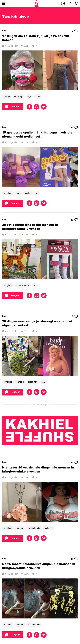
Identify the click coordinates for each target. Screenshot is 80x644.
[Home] (36, 3)
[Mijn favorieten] (71, 3)
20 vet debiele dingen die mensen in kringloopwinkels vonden (30, 227)
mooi (38, 97)
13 (74, 220)
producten (33, 382)
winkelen (48, 528)
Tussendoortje (40, 405)
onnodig (20, 382)
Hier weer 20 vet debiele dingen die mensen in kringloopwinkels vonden (38, 469)
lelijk (29, 97)
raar (18, 193)
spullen (28, 193)
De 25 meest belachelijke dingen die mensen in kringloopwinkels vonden (39, 566)
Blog (4, 31)
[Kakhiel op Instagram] (63, 3)
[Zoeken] (77, 3)
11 (74, 128)
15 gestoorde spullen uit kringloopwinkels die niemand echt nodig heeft (37, 134)
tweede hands (23, 285)
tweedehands (34, 528)
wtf (37, 193)
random (20, 528)
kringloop (18, 97)
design (7, 97)
